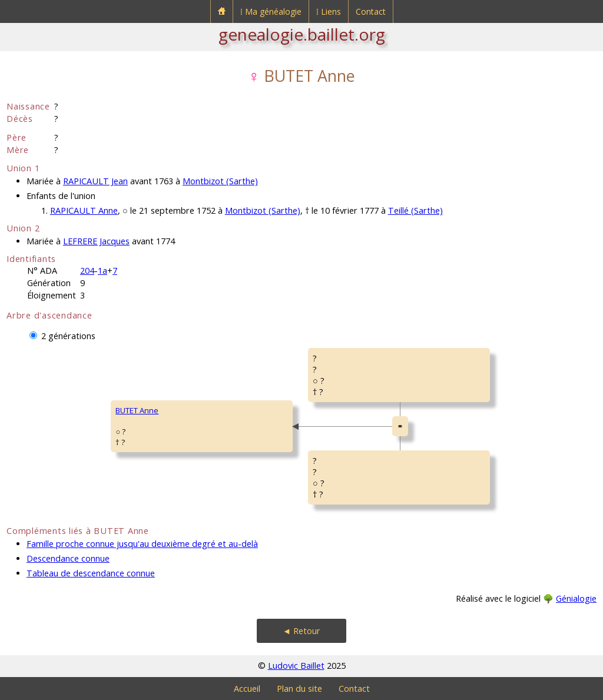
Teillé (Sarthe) (415, 210)
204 (87, 271)
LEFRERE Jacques (96, 241)
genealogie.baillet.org (302, 34)
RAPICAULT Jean (95, 181)
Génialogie (576, 598)
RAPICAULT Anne (84, 210)
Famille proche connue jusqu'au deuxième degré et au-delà (142, 544)
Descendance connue (68, 558)
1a (102, 271)
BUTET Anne (137, 410)
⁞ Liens (329, 11)
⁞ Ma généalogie (271, 11)
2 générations (68, 336)
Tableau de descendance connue (91, 573)
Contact (371, 11)
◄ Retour (301, 631)
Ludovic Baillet (296, 666)
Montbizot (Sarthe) (220, 181)
